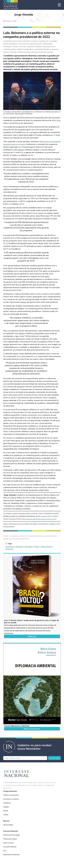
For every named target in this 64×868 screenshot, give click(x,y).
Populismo (9, 549)
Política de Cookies (10, 839)
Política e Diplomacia (11, 795)
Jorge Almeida (24, 15)
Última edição (8, 825)
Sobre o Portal (8, 843)
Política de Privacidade (11, 835)
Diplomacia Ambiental (11, 855)
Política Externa (46, 547)
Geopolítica (29, 547)
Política (37, 547)
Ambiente (7, 803)
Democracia (10, 547)
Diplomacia (19, 547)
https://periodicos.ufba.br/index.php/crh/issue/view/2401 (40, 519)
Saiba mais (32, 636)
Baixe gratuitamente (32, 729)
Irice (5, 851)
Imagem (6, 807)
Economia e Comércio (11, 799)
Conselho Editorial (10, 847)
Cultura (6, 815)
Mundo (6, 811)
